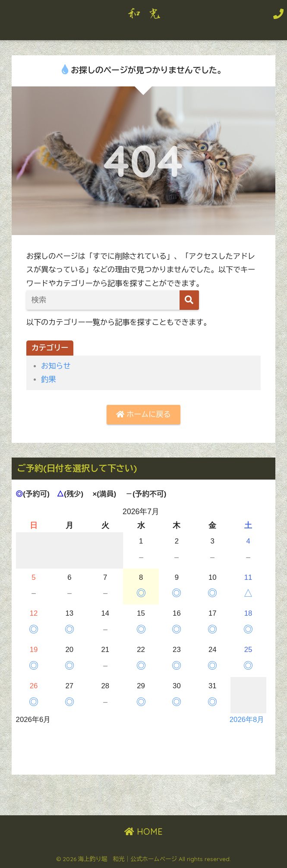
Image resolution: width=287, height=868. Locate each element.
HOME (143, 831)
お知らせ (56, 366)
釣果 (48, 380)
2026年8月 (247, 720)
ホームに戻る (143, 415)
